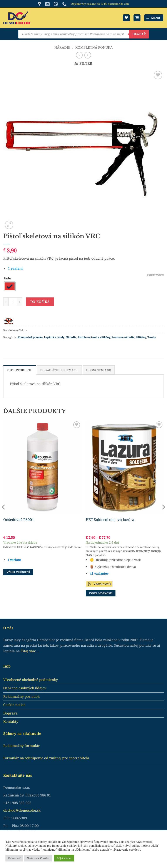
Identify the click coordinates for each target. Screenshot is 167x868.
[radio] (10, 286)
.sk (38, 810)
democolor (27, 810)
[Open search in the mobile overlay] (83, 34)
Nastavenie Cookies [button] (38, 858)
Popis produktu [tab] (19, 370)
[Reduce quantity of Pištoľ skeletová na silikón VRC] (6, 302)
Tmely (152, 337)
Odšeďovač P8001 (19, 519)
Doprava (10, 713)
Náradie (62, 47)
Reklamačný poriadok (21, 696)
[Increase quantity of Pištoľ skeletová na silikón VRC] (20, 302)
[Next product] (79, 55)
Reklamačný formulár (22, 745)
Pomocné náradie (123, 337)
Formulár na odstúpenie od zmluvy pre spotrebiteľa (46, 758)
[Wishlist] (126, 18)
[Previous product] (88, 55)
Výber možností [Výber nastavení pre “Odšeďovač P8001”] (18, 572)
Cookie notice (14, 704)
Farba (8, 279)
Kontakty (11, 721)
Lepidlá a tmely (54, 337)
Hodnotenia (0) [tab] (96, 370)
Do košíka (40, 302)
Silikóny (141, 337)
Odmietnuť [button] (14, 858)
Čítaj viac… (30, 651)
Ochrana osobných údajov (25, 688)
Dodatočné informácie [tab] (58, 370)
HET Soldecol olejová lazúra (110, 519)
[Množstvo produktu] (13, 302)
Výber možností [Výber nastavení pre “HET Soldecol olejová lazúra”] (101, 593)
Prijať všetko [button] (64, 858)
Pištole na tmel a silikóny (94, 337)
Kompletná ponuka (94, 47)
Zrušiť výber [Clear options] (155, 275)
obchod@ (11, 810)
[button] (137, 18)
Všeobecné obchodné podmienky (31, 679)
